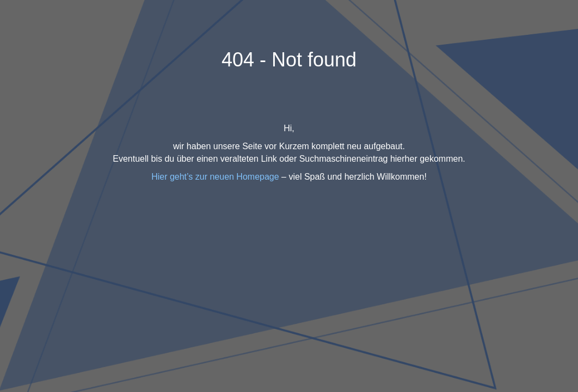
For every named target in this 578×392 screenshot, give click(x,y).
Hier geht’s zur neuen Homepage (215, 177)
